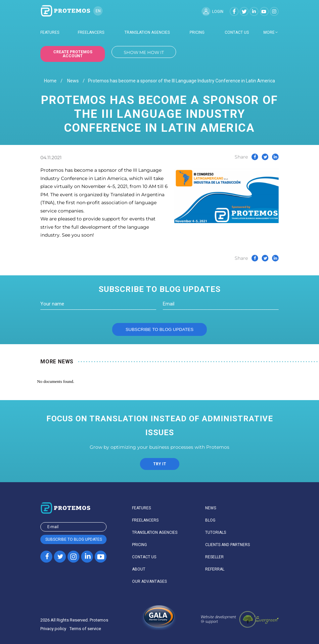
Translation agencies (147, 32)
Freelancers (91, 32)
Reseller (214, 557)
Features (50, 32)
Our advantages (149, 581)
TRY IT (160, 464)
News (73, 81)
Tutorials (216, 532)
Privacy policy (53, 629)
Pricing (197, 32)
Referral (215, 569)
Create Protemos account (73, 54)
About (139, 569)
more (269, 32)
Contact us (237, 32)
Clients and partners (228, 545)
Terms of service (85, 629)
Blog (210, 520)
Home (50, 81)
